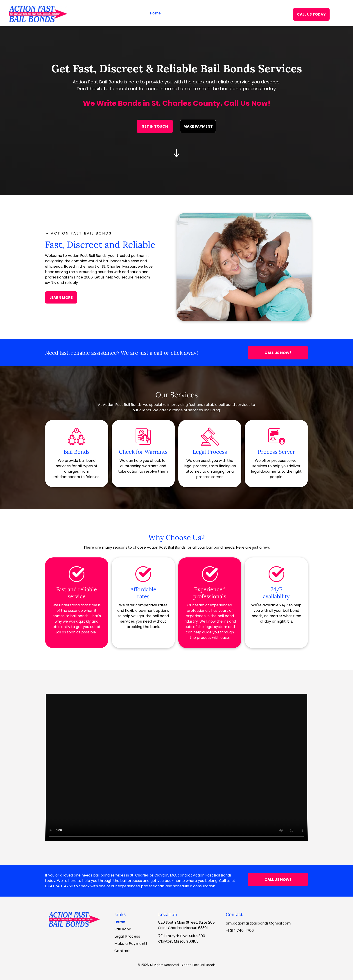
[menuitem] (155, 13)
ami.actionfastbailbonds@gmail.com (258, 923)
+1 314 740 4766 (240, 931)
